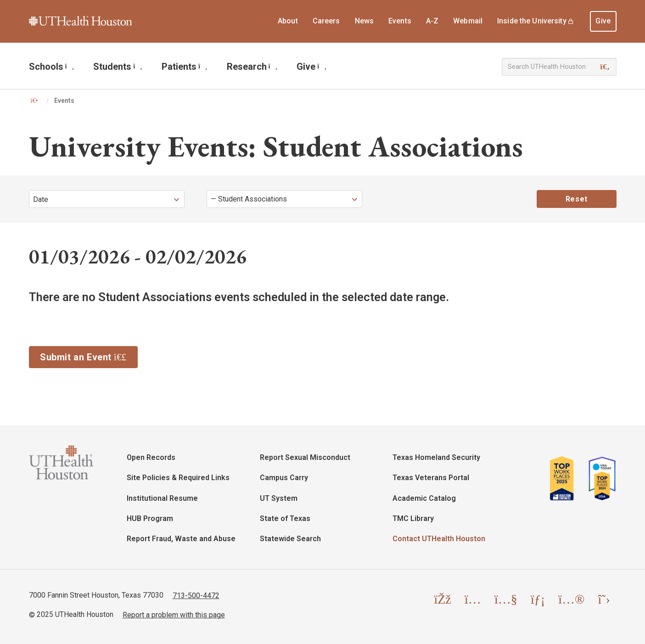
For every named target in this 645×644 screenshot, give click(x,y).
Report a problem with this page (174, 614)
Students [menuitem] (118, 67)
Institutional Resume (162, 498)
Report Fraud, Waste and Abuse (181, 539)
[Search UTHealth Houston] (559, 67)
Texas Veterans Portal (431, 478)
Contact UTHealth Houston (439, 539)
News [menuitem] (365, 21)
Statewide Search (290, 539)
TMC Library (413, 518)
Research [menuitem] (252, 67)
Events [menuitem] (400, 21)
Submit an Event (89, 356)
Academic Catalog (424, 498)
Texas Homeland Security (436, 457)
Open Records (151, 457)
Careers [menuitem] (326, 21)
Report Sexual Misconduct (305, 457)
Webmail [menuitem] (468, 21)
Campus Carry (284, 478)
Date (41, 199)
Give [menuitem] (603, 21)
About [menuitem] (288, 21)
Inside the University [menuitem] (532, 21)
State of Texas (285, 518)
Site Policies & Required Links (178, 478)
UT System (279, 498)
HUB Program (150, 518)
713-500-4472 (196, 595)
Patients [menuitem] (185, 67)
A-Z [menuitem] (432, 21)
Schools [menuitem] (52, 67)
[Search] (605, 67)
